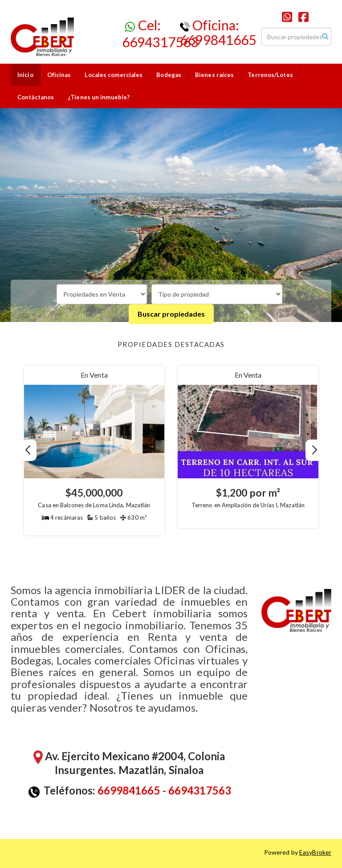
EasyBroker (315, 852)
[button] (315, 450)
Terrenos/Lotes (270, 75)
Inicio (25, 75)
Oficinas (59, 75)
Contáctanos (36, 97)
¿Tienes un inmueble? (99, 97)
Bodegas (169, 75)
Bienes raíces (214, 75)
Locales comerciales (114, 75)
